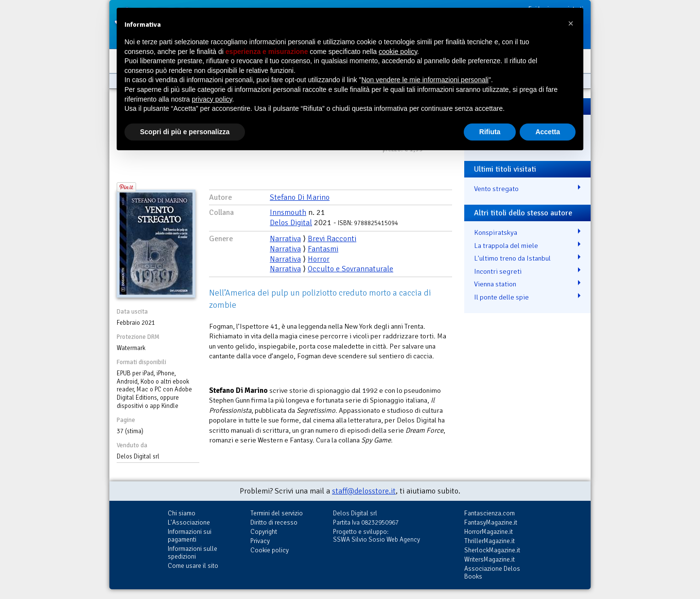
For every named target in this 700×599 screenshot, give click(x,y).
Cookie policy (270, 550)
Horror (319, 259)
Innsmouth (288, 212)
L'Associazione (189, 522)
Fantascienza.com (490, 513)
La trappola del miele (506, 246)
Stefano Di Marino (300, 197)
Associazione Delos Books (492, 573)
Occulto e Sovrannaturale (350, 269)
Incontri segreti (498, 271)
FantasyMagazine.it (491, 522)
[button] (571, 23)
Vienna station (495, 284)
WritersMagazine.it (490, 559)
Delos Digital (291, 223)
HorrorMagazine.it (489, 532)
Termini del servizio (277, 513)
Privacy (260, 541)
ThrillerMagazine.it (490, 541)
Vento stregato (496, 189)
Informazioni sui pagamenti (190, 536)
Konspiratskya (496, 232)
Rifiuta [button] (490, 132)
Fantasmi (323, 249)
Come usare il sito (193, 566)
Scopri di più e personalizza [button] (185, 132)
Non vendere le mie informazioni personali (425, 80)
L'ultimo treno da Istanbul (512, 258)
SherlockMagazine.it (492, 550)
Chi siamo (182, 513)
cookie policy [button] (398, 52)
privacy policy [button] (212, 99)
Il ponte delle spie (501, 297)
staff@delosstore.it (364, 491)
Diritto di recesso (274, 522)
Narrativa (285, 239)
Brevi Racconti (332, 239)
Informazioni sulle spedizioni (192, 553)
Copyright (264, 532)
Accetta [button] (548, 132)
